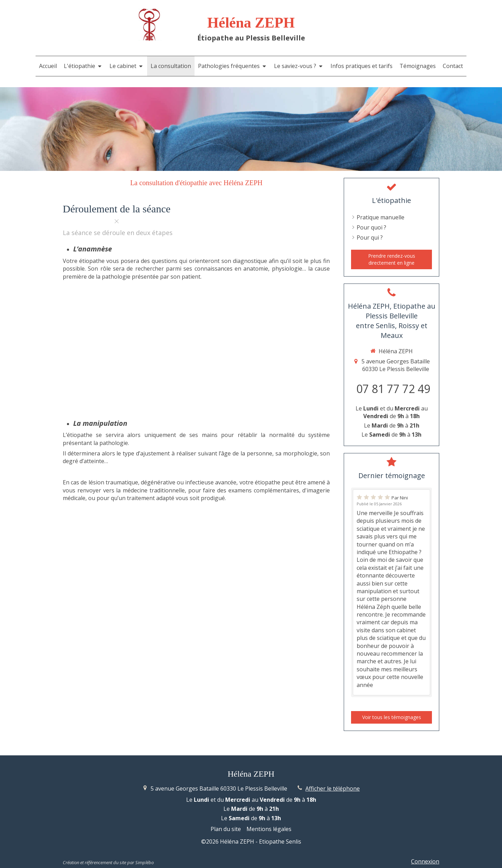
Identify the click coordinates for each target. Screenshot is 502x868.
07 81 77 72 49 (393, 389)
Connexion (425, 861)
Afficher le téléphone (333, 788)
